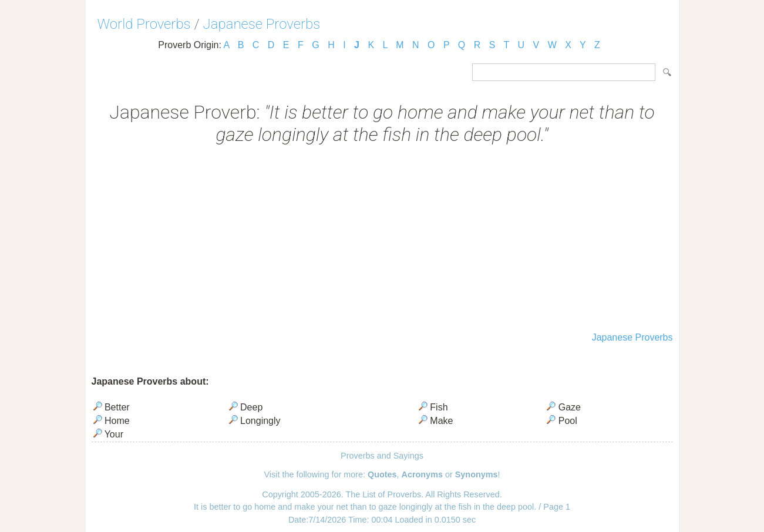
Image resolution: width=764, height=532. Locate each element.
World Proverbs (144, 24)
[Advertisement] (382, 240)
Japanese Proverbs (262, 24)
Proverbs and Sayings (382, 456)
